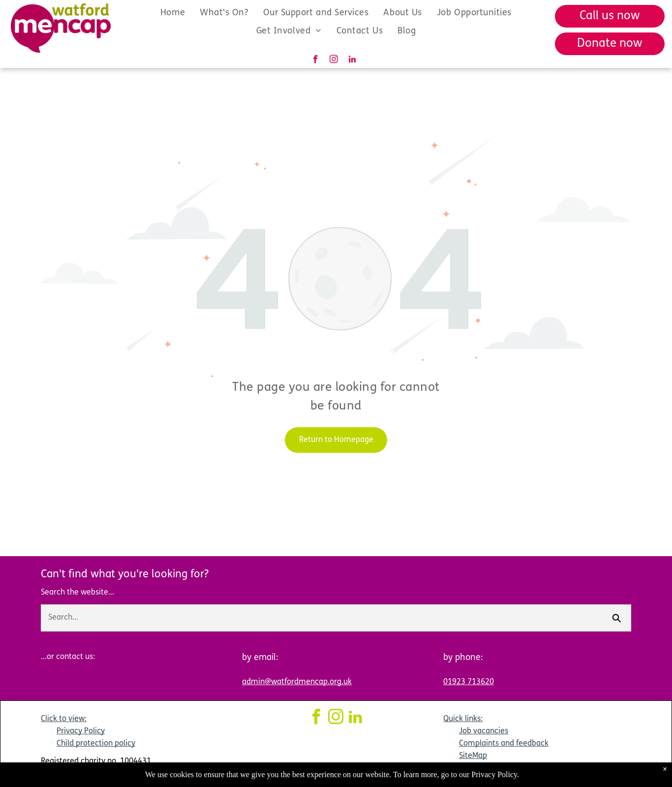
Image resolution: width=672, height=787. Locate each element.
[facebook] (316, 61)
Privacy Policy (81, 731)
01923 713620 (469, 682)
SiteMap (473, 756)
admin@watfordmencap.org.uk (297, 682)
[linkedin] (352, 61)
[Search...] (322, 618)
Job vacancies (484, 731)
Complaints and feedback (504, 744)
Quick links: (463, 719)
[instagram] (334, 61)
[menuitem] (173, 13)
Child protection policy (96, 744)
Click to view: (64, 719)
